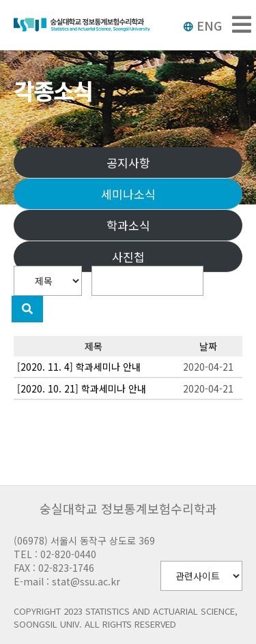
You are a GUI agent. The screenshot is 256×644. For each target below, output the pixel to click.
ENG (202, 25)
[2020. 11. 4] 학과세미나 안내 (79, 367)
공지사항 (128, 163)
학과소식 (128, 225)
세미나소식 (128, 194)
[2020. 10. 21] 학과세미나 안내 (82, 388)
